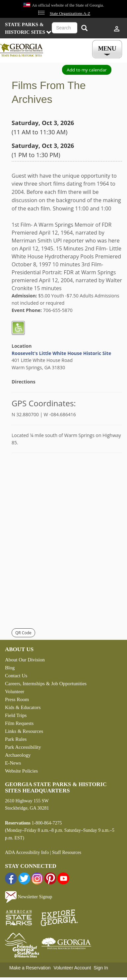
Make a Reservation (30, 968)
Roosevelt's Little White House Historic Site (61, 353)
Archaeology (18, 755)
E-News (13, 763)
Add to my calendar (87, 70)
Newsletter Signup (29, 897)
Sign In (101, 968)
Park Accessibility (23, 747)
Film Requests (19, 723)
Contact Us (16, 676)
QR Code (23, 633)
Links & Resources (24, 731)
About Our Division (25, 660)
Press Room (17, 699)
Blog (10, 668)
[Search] (84, 29)
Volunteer (15, 691)
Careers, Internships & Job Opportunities (46, 684)
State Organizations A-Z (70, 14)
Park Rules (16, 739)
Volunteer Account (72, 968)
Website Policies (21, 771)
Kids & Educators (23, 707)
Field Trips (16, 715)
